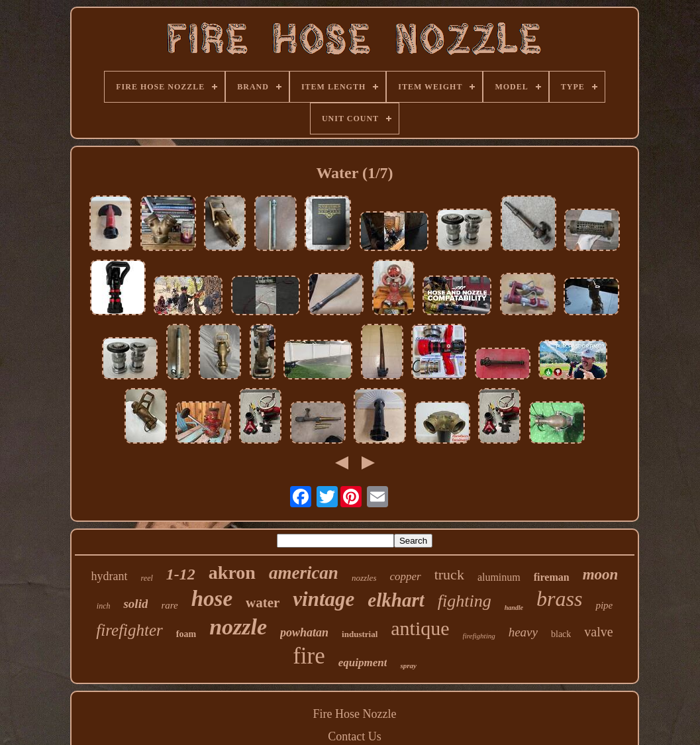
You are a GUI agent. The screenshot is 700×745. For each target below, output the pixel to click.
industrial (360, 634)
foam (186, 634)
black (561, 634)
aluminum (499, 577)
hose (212, 599)
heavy (523, 632)
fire (309, 656)
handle (514, 608)
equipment (363, 663)
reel (147, 578)
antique (420, 628)
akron (232, 572)
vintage (324, 599)
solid (135, 604)
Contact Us (355, 736)
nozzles (364, 578)
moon (601, 574)
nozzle (238, 627)
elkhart (396, 600)
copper (405, 576)
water (263, 603)
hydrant (110, 576)
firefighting (479, 636)
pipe (604, 605)
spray (408, 666)
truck (449, 574)
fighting (465, 601)
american (304, 573)
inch (104, 606)
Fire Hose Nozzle (355, 714)
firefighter (129, 630)
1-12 (181, 574)
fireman (552, 577)
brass (559, 599)
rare (169, 605)
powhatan (304, 632)
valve (598, 632)
